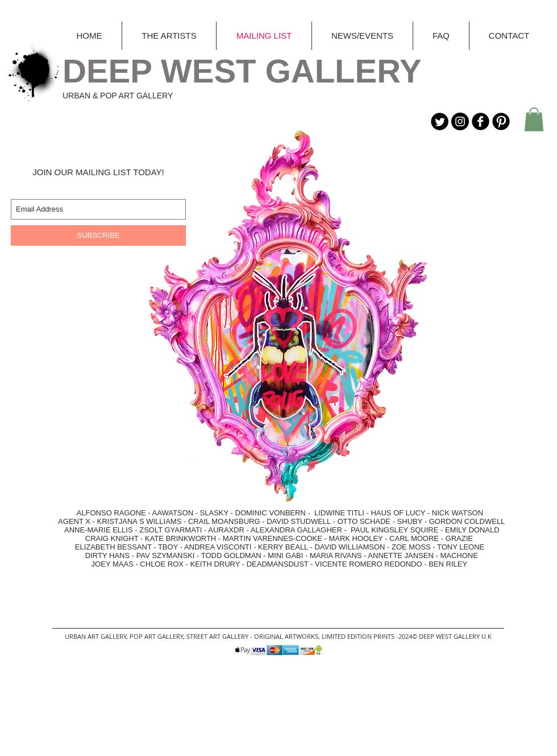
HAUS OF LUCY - (400, 513)
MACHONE (459, 555)
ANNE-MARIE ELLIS (99, 530)
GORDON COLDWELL (467, 521)
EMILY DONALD (472, 530)
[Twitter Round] (440, 121)
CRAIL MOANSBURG (224, 521)
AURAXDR (226, 530)
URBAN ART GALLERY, (96, 636)
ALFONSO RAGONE (99, 513)
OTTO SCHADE (364, 521)
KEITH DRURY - (219, 564)
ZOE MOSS (411, 547)
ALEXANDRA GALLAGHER (296, 530)
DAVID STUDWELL (299, 521)
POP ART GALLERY (156, 636)
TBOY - (171, 547)
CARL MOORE (414, 538)
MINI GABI (285, 555)
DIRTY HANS (107, 555)
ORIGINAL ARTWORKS (286, 636)
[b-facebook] (481, 121)
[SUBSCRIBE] (98, 236)
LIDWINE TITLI (339, 513)
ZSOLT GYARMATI (171, 530)
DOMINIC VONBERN (271, 513)
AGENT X (71, 521)
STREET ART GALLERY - (220, 636)
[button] (534, 119)
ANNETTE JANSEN (402, 555)
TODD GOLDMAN (231, 555)
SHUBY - (413, 521)
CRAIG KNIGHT (113, 538)
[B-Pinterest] (501, 121)
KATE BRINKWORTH (180, 538)
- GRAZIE (456, 538)
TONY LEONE (461, 547)
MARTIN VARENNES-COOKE (273, 538)
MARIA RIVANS (337, 555)
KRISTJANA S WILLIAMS (140, 521)
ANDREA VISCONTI (218, 547)
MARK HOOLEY (356, 538)
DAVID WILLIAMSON (350, 547)
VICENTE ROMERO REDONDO (369, 564)
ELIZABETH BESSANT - (105, 547)
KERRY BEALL (283, 547)
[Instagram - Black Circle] (460, 121)
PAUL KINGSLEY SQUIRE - (398, 530)
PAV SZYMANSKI (167, 555)
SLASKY (215, 513)
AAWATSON (173, 513)
